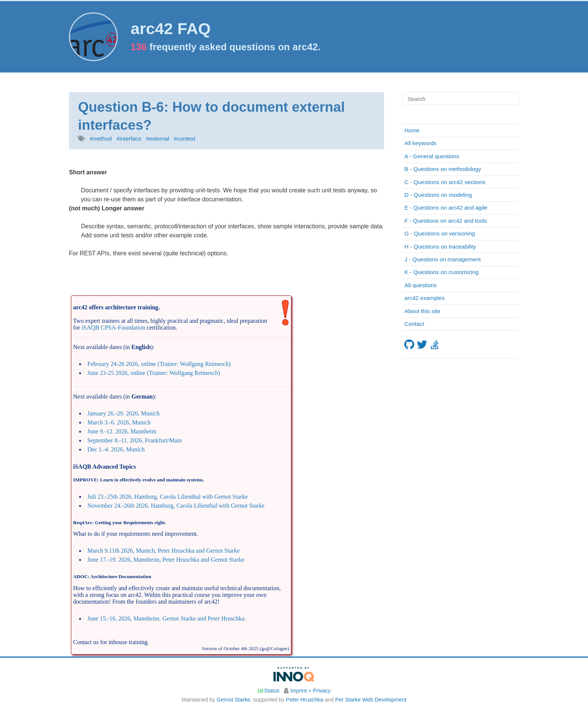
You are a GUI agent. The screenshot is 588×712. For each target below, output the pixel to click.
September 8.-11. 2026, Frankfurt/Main (135, 440)
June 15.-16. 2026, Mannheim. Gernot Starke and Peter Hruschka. (167, 618)
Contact (414, 324)
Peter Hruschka (305, 700)
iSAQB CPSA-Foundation (113, 328)
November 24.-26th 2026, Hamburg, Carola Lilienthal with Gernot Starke (176, 506)
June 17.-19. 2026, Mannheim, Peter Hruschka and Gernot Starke (166, 560)
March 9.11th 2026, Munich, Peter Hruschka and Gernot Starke (163, 551)
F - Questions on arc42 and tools (446, 221)
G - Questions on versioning (440, 233)
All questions (421, 285)
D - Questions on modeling (438, 195)
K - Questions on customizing (442, 272)
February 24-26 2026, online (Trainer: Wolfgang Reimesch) (159, 364)
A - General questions (432, 156)
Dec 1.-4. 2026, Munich (116, 449)
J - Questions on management (443, 259)
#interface (129, 139)
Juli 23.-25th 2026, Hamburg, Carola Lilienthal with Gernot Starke (168, 497)
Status (268, 691)
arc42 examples (425, 298)
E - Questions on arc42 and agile (446, 208)
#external (157, 139)
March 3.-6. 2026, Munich (119, 422)
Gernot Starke (234, 700)
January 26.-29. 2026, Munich (124, 413)
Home (412, 130)
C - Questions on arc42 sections (445, 182)
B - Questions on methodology (443, 169)
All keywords (421, 143)
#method (101, 139)
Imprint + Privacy (310, 691)
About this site (422, 311)
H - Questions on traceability (440, 247)
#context (184, 139)
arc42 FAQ (171, 29)
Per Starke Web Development (371, 700)
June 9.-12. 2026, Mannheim (122, 431)
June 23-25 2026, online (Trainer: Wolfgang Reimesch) (154, 373)
